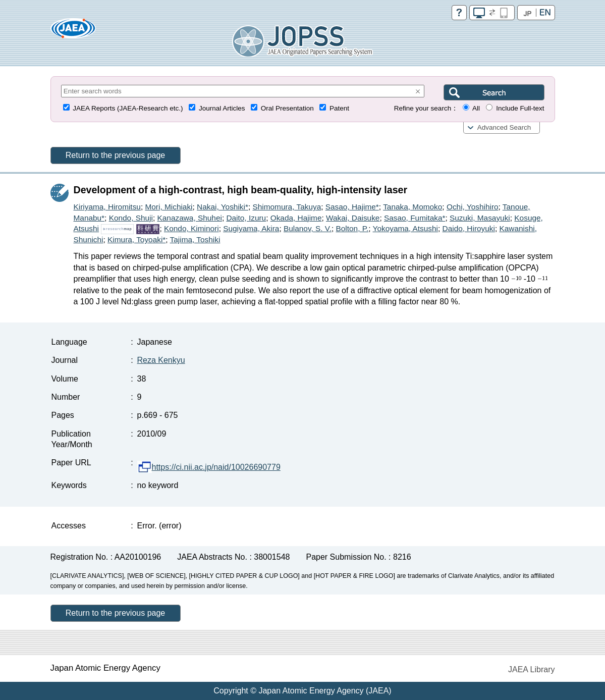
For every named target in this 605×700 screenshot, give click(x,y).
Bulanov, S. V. (308, 228)
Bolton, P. (352, 228)
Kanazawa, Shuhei (190, 218)
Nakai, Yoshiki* (223, 207)
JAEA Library (531, 669)
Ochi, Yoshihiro (473, 207)
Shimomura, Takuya (287, 207)
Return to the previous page (115, 155)
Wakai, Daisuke (353, 218)
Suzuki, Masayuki (480, 218)
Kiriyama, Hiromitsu (107, 207)
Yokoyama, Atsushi (405, 228)
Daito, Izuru (246, 218)
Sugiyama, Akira (251, 228)
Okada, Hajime (296, 218)
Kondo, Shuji (131, 218)
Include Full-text (520, 108)
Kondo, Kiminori (191, 228)
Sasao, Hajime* (352, 207)
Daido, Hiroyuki (469, 228)
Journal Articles (222, 108)
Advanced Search (504, 127)
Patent (339, 108)
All (476, 108)
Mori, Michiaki (169, 207)
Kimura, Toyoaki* (136, 239)
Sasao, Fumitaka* (415, 218)
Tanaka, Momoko (412, 207)
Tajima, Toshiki (195, 239)
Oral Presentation (287, 108)
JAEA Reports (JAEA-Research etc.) (128, 108)
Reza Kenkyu (161, 360)
